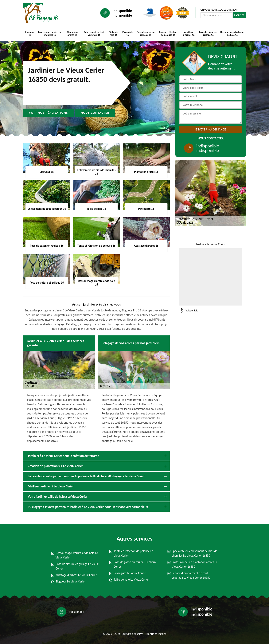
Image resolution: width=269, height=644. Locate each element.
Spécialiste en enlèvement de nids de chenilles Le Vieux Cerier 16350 (195, 553)
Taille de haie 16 (113, 34)
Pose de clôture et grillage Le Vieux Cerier (77, 566)
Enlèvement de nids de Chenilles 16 (50, 34)
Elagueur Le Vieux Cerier (71, 581)
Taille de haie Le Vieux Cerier (131, 580)
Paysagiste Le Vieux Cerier (130, 573)
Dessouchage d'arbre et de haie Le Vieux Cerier (77, 555)
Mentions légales (156, 634)
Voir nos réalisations (49, 113)
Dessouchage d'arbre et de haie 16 (232, 34)
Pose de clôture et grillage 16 (208, 34)
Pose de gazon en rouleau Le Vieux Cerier (135, 564)
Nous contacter (95, 113)
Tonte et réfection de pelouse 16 (168, 34)
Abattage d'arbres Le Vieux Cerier (76, 575)
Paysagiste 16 (128, 34)
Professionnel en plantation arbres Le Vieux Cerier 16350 (195, 564)
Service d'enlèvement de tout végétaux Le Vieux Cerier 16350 (191, 575)
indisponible (122, 11)
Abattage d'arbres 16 (189, 34)
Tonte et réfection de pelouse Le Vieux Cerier (133, 553)
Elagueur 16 (30, 34)
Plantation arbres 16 (72, 34)
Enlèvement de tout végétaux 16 (94, 34)
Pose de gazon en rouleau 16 (146, 34)
